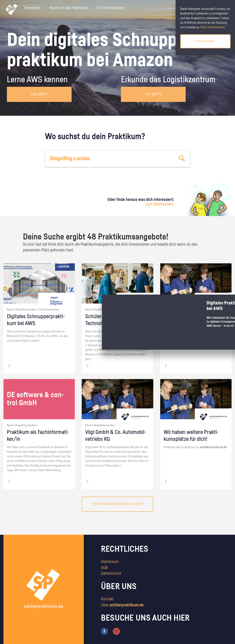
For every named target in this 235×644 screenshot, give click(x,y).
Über (122, 605)
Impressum (110, 562)
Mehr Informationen (213, 27)
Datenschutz (111, 574)
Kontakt (107, 599)
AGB (104, 568)
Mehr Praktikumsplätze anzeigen (117, 504)
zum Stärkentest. (160, 204)
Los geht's (39, 94)
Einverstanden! (205, 41)
